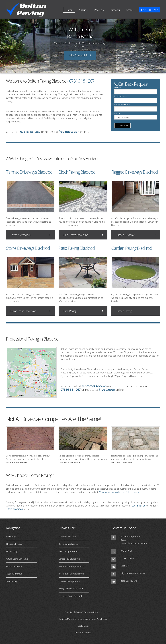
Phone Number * (122, 105)
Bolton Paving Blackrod (131, 536)
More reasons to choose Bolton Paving (119, 492)
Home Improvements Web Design (92, 619)
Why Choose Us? (78, 55)
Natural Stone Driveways (17, 559)
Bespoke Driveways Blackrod (71, 566)
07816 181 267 (149, 10)
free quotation (69, 132)
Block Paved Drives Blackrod (71, 574)
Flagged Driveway (125, 235)
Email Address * (121, 96)
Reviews (115, 10)
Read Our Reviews (129, 581)
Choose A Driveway (15, 544)
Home (69, 10)
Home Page (11, 536)
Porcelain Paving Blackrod (70, 596)
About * (118, 113)
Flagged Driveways (14, 574)
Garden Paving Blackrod (69, 559)
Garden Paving (124, 311)
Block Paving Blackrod (68, 544)
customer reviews (94, 386)
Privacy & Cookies (83, 633)
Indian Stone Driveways (23, 311)
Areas (129, 10)
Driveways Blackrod (67, 536)
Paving (98, 10)
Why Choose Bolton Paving (133, 573)
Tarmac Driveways (20, 235)
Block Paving (12, 551)
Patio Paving (70, 311)
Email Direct (126, 566)
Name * (118, 88)
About (82, 10)
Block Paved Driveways (76, 235)
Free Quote (107, 390)
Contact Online (127, 558)
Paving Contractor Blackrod (71, 589)
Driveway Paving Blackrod (70, 581)
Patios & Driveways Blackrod (89, 612)
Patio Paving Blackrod (68, 551)
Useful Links (83, 626)
